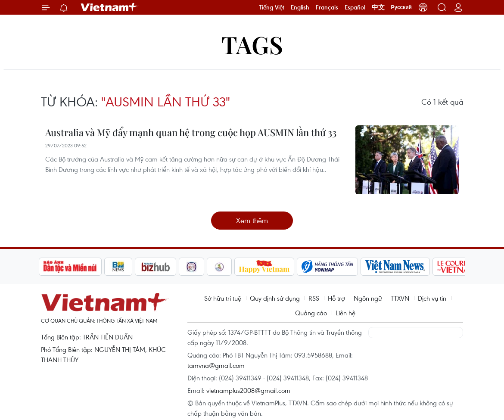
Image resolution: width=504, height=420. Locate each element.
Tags (252, 44)
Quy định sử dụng (275, 298)
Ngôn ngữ (368, 298)
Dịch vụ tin (432, 298)
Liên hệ (345, 313)
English (300, 7)
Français (327, 7)
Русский (402, 7)
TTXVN (400, 298)
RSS (314, 298)
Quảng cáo (311, 313)
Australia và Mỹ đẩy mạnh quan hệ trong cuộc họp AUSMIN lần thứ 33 (191, 132)
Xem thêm (252, 220)
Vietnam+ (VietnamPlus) (109, 7)
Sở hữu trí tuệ (223, 298)
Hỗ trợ (336, 298)
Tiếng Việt (272, 7)
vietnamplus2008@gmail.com (248, 390)
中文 (378, 7)
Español (355, 7)
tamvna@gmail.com (216, 365)
